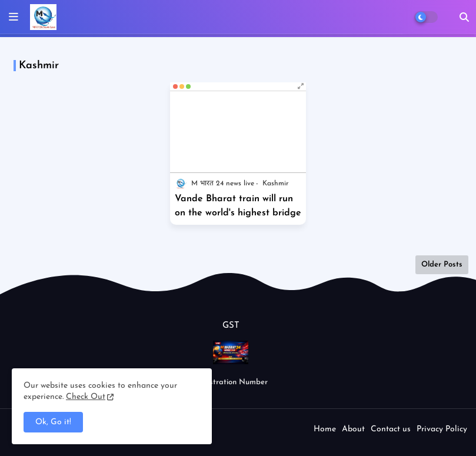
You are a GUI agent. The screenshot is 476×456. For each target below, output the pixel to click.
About (353, 429)
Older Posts (442, 264)
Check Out (86, 397)
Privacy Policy (442, 429)
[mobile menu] (14, 17)
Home (325, 429)
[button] (464, 17)
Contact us (391, 429)
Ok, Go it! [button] (53, 422)
